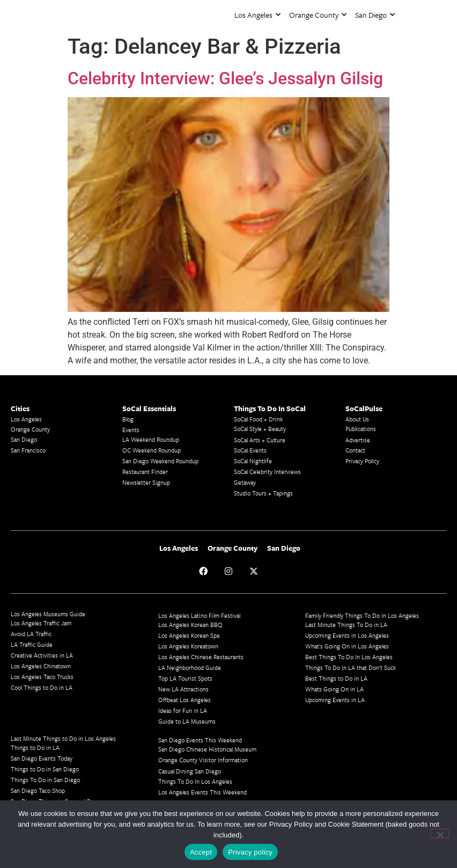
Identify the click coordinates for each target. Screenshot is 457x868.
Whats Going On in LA (334, 689)
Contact (355, 450)
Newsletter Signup (146, 482)
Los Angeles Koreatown (188, 646)
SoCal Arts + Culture (260, 440)
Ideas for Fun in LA (183, 710)
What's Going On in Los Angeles (347, 646)
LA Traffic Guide (32, 644)
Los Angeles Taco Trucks (42, 677)
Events (131, 430)
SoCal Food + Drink (258, 419)
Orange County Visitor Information (203, 760)
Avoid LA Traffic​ (31, 634)
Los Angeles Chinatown (41, 666)
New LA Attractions (183, 689)
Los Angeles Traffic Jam (41, 623)
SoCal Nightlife (253, 461)
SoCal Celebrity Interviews (267, 472)
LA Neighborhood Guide (190, 668)
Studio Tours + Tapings (263, 493)
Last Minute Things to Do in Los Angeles (63, 738)
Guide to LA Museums (187, 721)
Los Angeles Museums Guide (48, 614)
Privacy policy (250, 852)
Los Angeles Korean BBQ (190, 625)
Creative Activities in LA (42, 655)
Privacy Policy (362, 461)
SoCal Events (250, 450)
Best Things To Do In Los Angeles (349, 657)
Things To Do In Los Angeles (195, 781)
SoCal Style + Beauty (260, 429)
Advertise (358, 440)
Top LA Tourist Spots (185, 678)
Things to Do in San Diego (45, 769)
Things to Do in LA (35, 747)
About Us (357, 419)
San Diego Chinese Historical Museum (207, 749)
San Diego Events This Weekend (200, 740)
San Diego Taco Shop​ (38, 790)
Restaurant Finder (145, 472)
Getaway (245, 482)
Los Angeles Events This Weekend (202, 792)
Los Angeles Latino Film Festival (199, 615)
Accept (201, 852)
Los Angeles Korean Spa (189, 635)
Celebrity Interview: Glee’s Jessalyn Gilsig (225, 78)
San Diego (375, 15)
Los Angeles (257, 15)
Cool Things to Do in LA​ (42, 687)
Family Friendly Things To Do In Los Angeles (362, 615)
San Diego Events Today (42, 758)
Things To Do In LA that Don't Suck (351, 668)
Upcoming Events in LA (335, 700)
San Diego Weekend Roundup (160, 461)
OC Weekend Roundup (152, 450)
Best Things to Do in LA (336, 678)
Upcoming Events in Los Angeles (347, 635)
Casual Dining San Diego (190, 771)
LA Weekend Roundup (151, 439)
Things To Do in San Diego (45, 780)
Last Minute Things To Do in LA (346, 625)
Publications (361, 429)
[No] (440, 834)
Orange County (318, 15)
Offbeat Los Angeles (185, 700)
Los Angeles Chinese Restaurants (201, 657)
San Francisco (28, 450)
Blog (128, 419)
